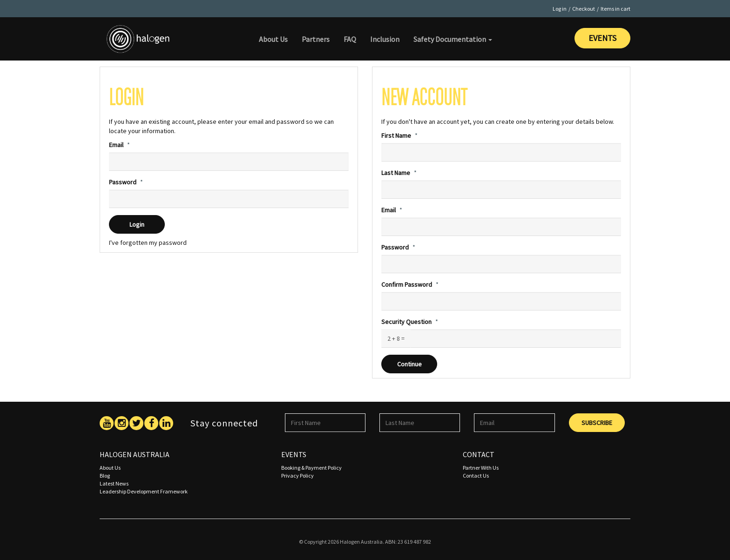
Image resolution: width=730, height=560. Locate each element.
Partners (316, 39)
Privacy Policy (297, 476)
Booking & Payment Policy (311, 468)
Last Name (396, 173)
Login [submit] (137, 224)
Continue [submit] (409, 364)
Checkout (584, 9)
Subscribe (597, 423)
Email (116, 145)
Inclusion (385, 39)
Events (602, 38)
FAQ (350, 39)
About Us (273, 39)
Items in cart (615, 9)
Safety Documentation (453, 39)
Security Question (406, 322)
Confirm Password (407, 284)
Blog (105, 476)
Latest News (114, 483)
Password (123, 182)
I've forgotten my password (148, 243)
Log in (560, 9)
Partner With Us (481, 468)
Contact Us (476, 476)
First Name (396, 135)
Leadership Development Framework (144, 491)
